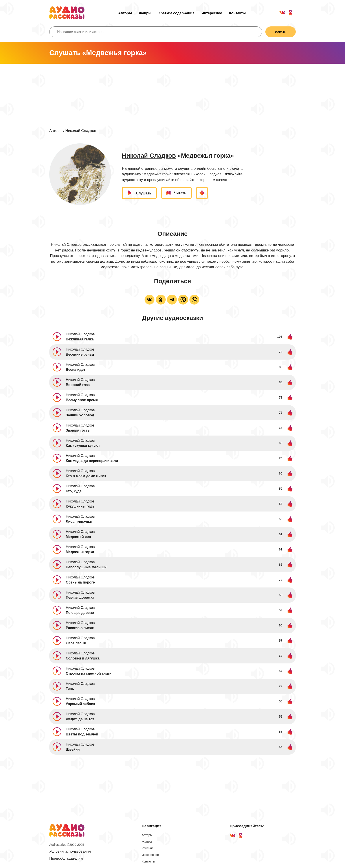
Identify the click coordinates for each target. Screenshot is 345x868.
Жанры (145, 13)
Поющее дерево (80, 613)
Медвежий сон (78, 537)
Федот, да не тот (80, 719)
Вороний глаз (78, 385)
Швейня (73, 749)
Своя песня (76, 643)
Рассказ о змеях (80, 628)
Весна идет (76, 370)
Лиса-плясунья (79, 522)
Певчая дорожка (80, 597)
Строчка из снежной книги (89, 673)
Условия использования (70, 851)
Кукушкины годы (81, 506)
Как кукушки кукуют (83, 446)
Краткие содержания (176, 13)
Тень (70, 689)
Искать (281, 32)
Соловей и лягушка (83, 658)
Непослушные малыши (86, 567)
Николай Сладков (81, 131)
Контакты (237, 13)
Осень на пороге (80, 582)
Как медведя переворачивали (92, 461)
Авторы (125, 13)
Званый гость (78, 430)
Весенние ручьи (80, 354)
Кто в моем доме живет (86, 476)
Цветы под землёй (82, 734)
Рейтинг (147, 848)
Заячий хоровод (80, 415)
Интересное (212, 13)
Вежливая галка (80, 339)
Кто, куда (74, 491)
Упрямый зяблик (80, 704)
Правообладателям (66, 858)
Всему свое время (82, 400)
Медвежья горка (80, 552)
